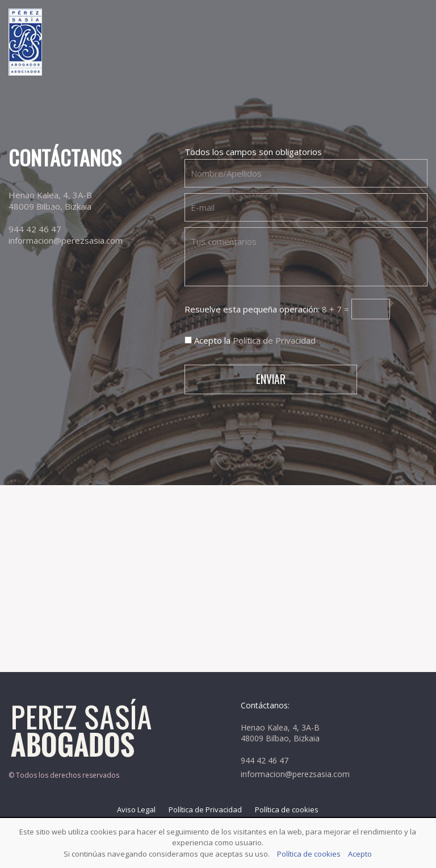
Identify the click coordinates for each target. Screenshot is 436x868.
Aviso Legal (136, 809)
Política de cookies (287, 809)
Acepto (360, 854)
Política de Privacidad (274, 340)
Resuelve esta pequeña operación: (287, 309)
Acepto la (250, 340)
